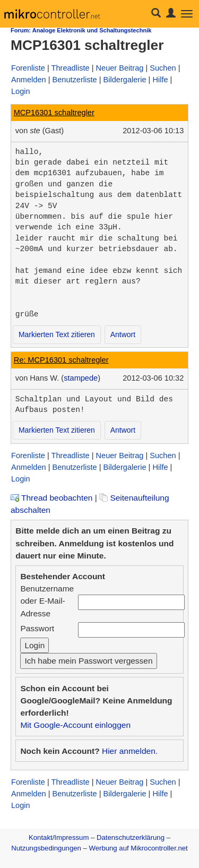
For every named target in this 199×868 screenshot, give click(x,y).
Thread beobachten (51, 498)
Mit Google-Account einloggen (75, 725)
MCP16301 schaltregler (54, 113)
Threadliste (71, 68)
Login (21, 91)
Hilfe (160, 80)
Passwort (37, 628)
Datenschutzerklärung (131, 837)
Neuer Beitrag (120, 68)
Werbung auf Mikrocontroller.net (139, 848)
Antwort (123, 334)
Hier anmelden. (130, 751)
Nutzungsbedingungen (46, 848)
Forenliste (28, 68)
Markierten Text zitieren (57, 334)
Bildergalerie (125, 80)
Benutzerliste (74, 80)
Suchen (163, 68)
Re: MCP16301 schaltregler (61, 360)
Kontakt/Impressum (59, 837)
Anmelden (29, 80)
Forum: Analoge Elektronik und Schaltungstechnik (81, 30)
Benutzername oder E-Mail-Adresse (47, 601)
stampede (81, 378)
